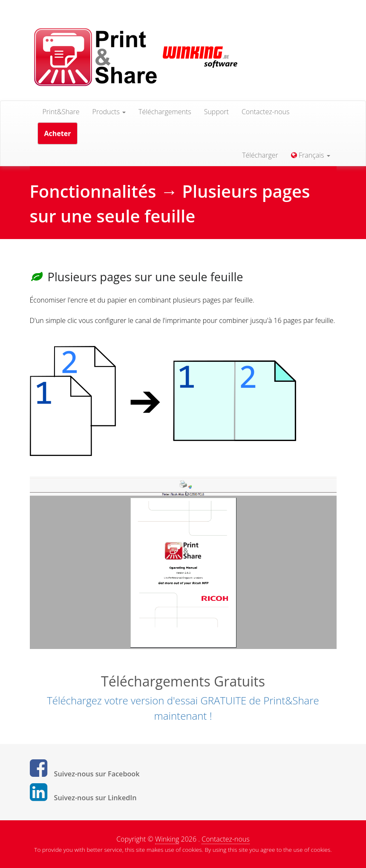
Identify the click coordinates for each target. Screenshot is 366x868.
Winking (167, 839)
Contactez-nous (266, 112)
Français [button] (311, 155)
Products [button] (109, 112)
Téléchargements (165, 112)
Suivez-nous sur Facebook (97, 774)
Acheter (58, 133)
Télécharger (260, 155)
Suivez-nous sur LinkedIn (95, 798)
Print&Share (61, 112)
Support (216, 112)
